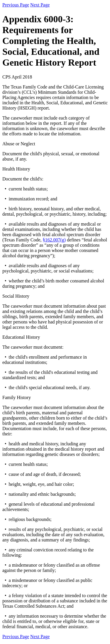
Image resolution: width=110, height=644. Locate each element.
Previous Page (16, 5)
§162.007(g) (54, 240)
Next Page (40, 5)
